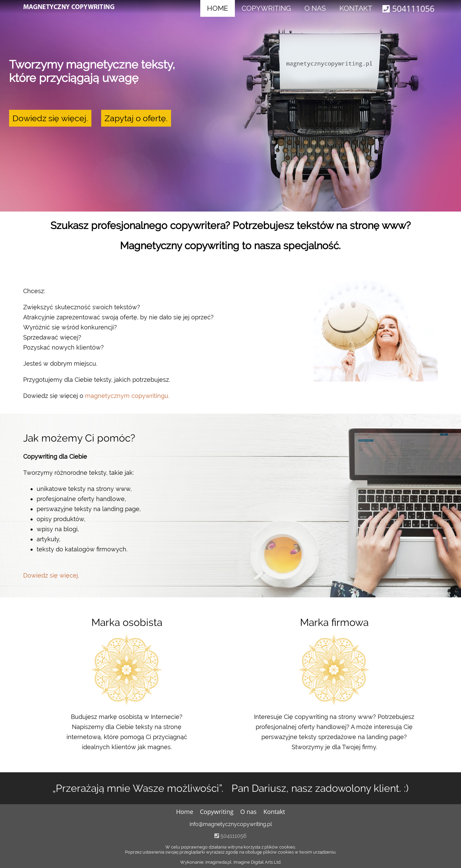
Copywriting (266, 8)
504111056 (408, 8)
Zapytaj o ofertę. (136, 118)
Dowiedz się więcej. (50, 118)
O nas (315, 8)
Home (218, 8)
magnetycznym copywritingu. (127, 396)
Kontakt (356, 8)
